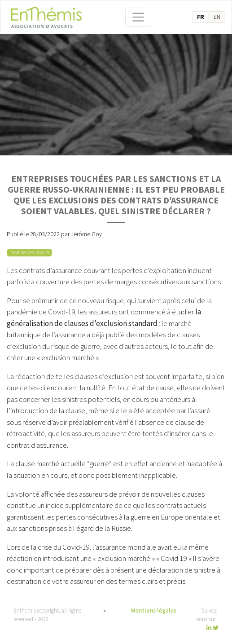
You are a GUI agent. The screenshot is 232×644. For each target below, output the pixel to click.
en (217, 17)
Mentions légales (154, 611)
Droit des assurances (30, 252)
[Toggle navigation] (138, 17)
